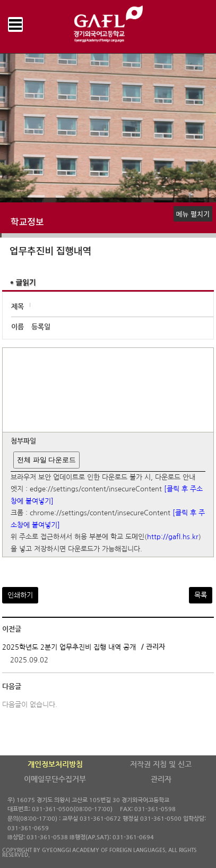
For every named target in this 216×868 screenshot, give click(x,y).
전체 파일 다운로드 (46, 460)
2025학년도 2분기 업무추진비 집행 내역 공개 (69, 647)
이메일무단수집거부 (55, 779)
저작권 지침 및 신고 (161, 764)
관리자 (161, 779)
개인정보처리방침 (55, 764)
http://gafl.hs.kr (173, 537)
